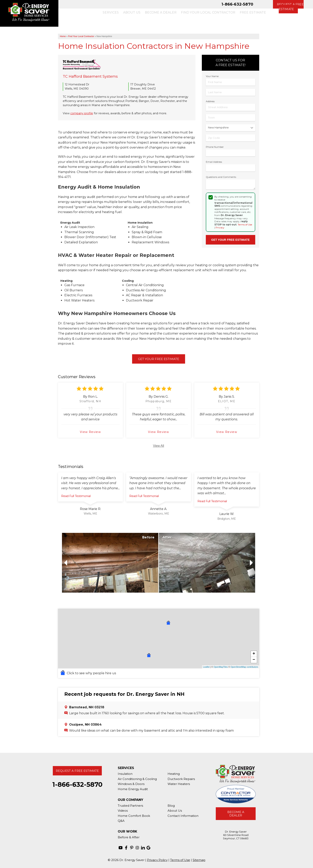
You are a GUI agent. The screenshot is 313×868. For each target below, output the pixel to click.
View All (159, 446)
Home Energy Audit (133, 789)
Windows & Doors (131, 784)
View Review (90, 432)
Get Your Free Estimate (159, 359)
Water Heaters (179, 784)
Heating (174, 774)
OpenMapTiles (221, 667)
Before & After (129, 837)
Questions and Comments (221, 177)
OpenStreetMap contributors (244, 667)
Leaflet (206, 667)
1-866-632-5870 (237, 4)
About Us (175, 811)
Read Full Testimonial (76, 496)
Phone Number (215, 147)
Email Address (214, 162)
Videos (123, 811)
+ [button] (254, 654)
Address (210, 101)
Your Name (212, 76)
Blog (171, 806)
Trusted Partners (130, 806)
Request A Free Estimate (77, 771)
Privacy (220, 228)
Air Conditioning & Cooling (137, 779)
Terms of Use (245, 225)
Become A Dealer (236, 814)
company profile (82, 113)
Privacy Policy (157, 860)
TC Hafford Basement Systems (90, 76)
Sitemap (199, 860)
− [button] (254, 660)
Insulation (125, 774)
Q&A (121, 821)
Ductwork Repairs (181, 779)
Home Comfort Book (134, 816)
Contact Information (183, 816)
